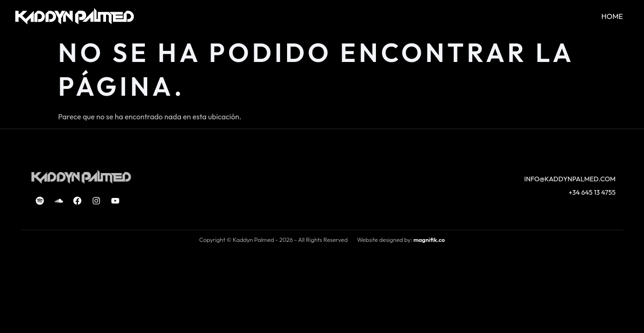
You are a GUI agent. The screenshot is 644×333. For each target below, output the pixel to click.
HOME (612, 16)
